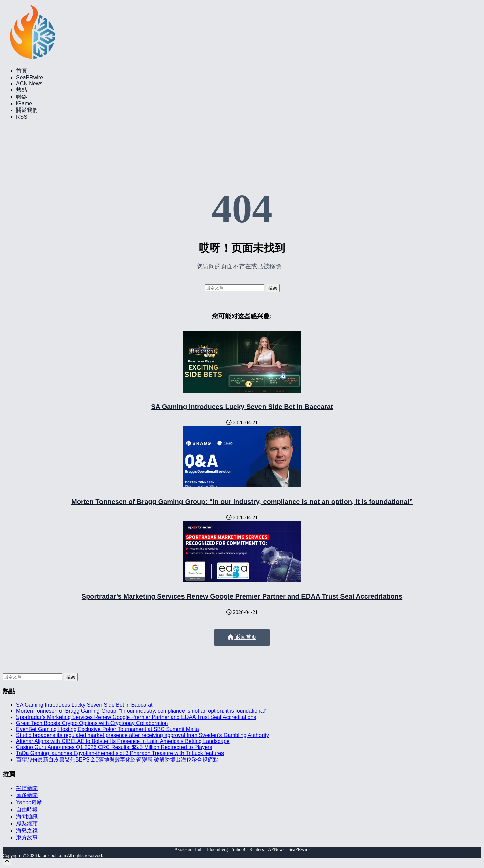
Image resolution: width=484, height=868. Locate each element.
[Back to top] (7, 862)
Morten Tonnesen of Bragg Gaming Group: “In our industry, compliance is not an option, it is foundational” (242, 502)
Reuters (257, 849)
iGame (24, 104)
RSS (22, 117)
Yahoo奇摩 (29, 802)
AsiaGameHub (188, 849)
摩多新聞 (27, 795)
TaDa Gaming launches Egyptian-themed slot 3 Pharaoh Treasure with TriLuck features (120, 753)
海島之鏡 (27, 831)
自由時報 (27, 809)
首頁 (22, 71)
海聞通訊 (27, 816)
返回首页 (242, 637)
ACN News (29, 83)
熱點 (22, 90)
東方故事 (27, 838)
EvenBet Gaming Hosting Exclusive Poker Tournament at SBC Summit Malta (108, 729)
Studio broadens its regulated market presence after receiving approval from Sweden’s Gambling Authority (143, 735)
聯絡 (22, 97)
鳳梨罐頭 (27, 823)
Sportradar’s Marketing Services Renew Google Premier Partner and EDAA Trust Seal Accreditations (242, 596)
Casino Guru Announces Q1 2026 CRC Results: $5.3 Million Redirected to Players (114, 747)
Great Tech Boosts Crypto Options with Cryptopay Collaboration (92, 723)
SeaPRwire (30, 77)
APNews (276, 849)
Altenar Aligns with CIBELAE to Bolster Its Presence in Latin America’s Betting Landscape (123, 741)
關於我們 (27, 110)
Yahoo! (238, 849)
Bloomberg (217, 849)
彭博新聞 (27, 788)
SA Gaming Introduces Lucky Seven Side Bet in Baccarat (242, 407)
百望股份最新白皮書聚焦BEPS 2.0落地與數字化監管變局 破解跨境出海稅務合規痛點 (117, 760)
